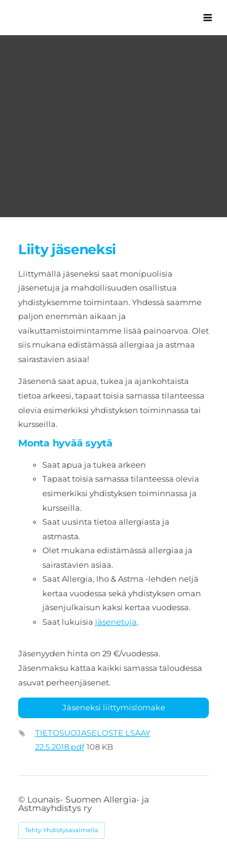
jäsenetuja (116, 622)
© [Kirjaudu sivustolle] (23, 799)
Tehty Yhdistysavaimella (61, 830)
